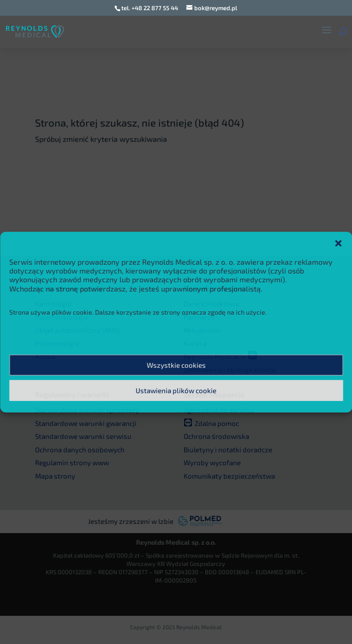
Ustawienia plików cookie (176, 390)
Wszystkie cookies (176, 365)
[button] (338, 243)
